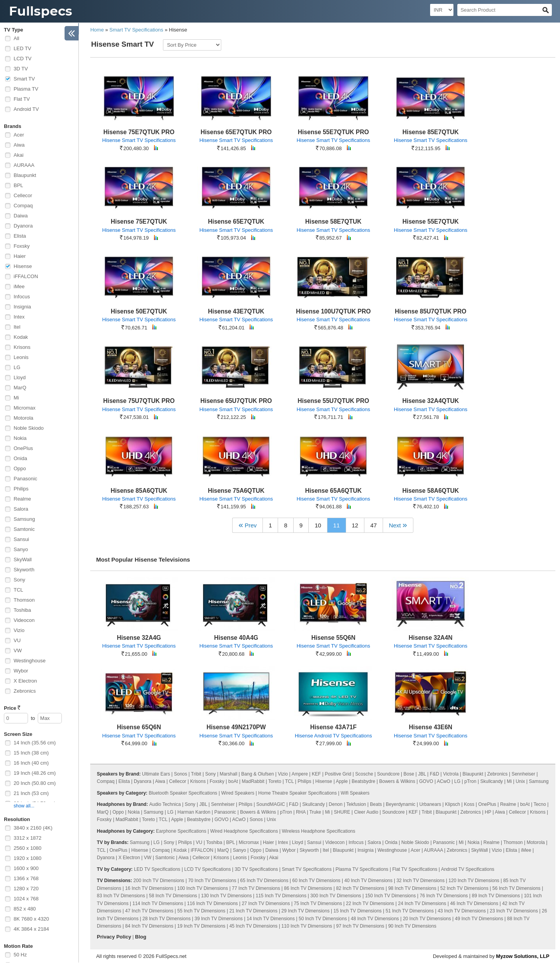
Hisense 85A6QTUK (139, 491)
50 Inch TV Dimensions (323, 919)
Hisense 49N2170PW (236, 727)
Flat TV (22, 99)
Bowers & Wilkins (397, 781)
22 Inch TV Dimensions (370, 903)
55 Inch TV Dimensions (201, 911)
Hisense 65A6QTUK (333, 491)
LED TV (22, 48)
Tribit (196, 774)
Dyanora (23, 226)
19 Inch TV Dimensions (201, 926)
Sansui (21, 539)
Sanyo (21, 549)
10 (318, 525)
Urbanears (430, 804)
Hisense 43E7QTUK (236, 311)
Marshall (228, 774)
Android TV (26, 109)
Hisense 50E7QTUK (139, 311)
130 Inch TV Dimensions (227, 896)
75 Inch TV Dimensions (318, 903)
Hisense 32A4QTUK (430, 401)
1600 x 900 (26, 868)
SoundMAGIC (271, 804)
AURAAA (24, 165)
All (16, 38)
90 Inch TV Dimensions (412, 926)
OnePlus (23, 448)
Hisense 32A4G (139, 638)
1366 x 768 (26, 878)
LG (17, 367)
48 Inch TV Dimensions (375, 919)
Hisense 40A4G (236, 638)
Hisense (23, 266)
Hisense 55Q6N (333, 638)
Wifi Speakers (355, 793)
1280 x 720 (26, 889)
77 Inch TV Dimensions (256, 888)
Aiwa (19, 145)
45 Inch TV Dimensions (254, 926)
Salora (21, 509)
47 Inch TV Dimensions (149, 911)
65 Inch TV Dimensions (264, 881)
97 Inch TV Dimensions (360, 926)
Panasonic (25, 479)
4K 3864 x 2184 (31, 929)
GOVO (426, 781)
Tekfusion (356, 804)
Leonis (21, 357)
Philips (21, 489)
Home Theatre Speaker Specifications (297, 793)
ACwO (444, 781)
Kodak (21, 337)
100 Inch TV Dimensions (203, 888)
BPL (18, 185)
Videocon (24, 620)
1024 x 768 (26, 899)
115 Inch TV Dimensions (281, 896)
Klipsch (452, 804)
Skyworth (24, 570)
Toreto (275, 781)
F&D (434, 774)
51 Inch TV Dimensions (409, 911)
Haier (20, 256)
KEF (316, 774)
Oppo (20, 468)
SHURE (342, 812)
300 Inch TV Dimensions (336, 896)
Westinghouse (30, 661)
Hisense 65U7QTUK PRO (236, 401)
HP (488, 812)
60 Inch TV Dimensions (317, 881)
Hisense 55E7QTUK (431, 221)
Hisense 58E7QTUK (333, 221)
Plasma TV (26, 89)
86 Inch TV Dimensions (308, 888)
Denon (335, 804)
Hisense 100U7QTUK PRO (333, 311)
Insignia (22, 307)
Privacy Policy (114, 937)
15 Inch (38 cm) (31, 753)
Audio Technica (165, 804)
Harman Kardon (194, 812)
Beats (376, 804)
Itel (17, 327)
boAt (233, 781)
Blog (141, 937)
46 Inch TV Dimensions (474, 903)
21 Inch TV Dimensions (254, 911)
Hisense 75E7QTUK (139, 221)
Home (97, 30)
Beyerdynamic (401, 804)
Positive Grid (338, 774)
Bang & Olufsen (257, 774)
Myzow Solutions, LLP (523, 956)
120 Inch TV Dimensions (474, 881)
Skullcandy (492, 781)
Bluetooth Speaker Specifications (183, 793)
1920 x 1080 (28, 858)
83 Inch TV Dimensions (121, 896)
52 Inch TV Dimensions (464, 888)
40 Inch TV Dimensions (368, 881)
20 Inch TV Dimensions (427, 919)
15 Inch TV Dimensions (358, 911)
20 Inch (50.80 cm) (35, 783)
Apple (342, 781)
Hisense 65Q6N (139, 727)
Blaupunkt (25, 175)
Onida (20, 458)
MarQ (20, 388)
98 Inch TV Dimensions (412, 888)
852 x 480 (25, 909)
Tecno (540, 804)
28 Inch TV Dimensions (166, 919)
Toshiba (22, 610)
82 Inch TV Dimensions (360, 888)
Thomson (24, 600)
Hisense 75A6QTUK (236, 491)
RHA (301, 812)
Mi (16, 398)
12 (355, 525)
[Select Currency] (442, 10)
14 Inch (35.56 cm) (35, 743)
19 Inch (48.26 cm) (35, 773)
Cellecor (23, 195)
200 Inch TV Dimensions (159, 881)
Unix (520, 781)
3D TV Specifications (256, 869)
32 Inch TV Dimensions (420, 881)
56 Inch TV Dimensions (516, 888)
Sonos (180, 774)
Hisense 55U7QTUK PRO (333, 401)
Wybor (21, 671)
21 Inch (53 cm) (31, 793)
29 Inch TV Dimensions (306, 911)
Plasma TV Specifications (362, 869)
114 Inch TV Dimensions (158, 903)
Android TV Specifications (468, 869)
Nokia (20, 438)
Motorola (24, 418)
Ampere (300, 774)
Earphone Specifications (181, 831)
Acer (19, 135)
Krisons (22, 347)
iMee (19, 286)
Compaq (23, 206)
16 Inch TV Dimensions (149, 888)
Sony (19, 580)
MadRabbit (253, 781)
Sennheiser (523, 774)
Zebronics (25, 691)
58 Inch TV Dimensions (173, 896)
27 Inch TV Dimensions (266, 903)
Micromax (24, 408)
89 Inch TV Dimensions (496, 896)
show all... (24, 806)
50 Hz (20, 955)
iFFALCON (26, 276)
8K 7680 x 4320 (31, 919)
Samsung (24, 519)
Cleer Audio (366, 812)
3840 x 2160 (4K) (33, 828)
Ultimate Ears (156, 774)
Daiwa (21, 216)
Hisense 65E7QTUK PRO (236, 132)
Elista (20, 236)
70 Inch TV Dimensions (212, 881)
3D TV (21, 69)
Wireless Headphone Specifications (319, 831)
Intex (19, 317)
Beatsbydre (363, 781)
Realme (22, 499)
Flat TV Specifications (415, 869)
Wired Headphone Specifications (244, 831)
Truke (315, 812)
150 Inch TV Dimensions (391, 896)
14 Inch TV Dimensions (271, 919)
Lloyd (20, 377)
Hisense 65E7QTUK (236, 221)
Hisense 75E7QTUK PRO (139, 132)
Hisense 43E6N (430, 727)
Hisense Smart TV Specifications (139, 140)
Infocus (22, 297)
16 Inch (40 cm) (31, 763)
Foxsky (22, 246)
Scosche (364, 774)
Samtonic (24, 529)
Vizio (19, 630)
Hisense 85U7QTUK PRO (430, 311)
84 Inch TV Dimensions (149, 926)
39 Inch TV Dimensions (219, 919)
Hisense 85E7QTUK (431, 132)
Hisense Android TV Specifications (333, 736)
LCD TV (23, 59)
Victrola (451, 774)
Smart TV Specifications (136, 30)
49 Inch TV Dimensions (479, 919)
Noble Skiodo (29, 428)
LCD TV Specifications (208, 869)
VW (18, 650)
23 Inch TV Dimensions (514, 911)
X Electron (25, 681)
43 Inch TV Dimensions (462, 911)
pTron (470, 781)
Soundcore (388, 774)
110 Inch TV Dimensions (307, 926)
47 (374, 525)
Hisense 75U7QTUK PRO (139, 401)
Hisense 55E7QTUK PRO (333, 132)
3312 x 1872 (28, 838)
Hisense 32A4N (431, 638)
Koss (469, 804)
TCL (18, 590)
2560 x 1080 (28, 848)
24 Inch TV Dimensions (422, 903)
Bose (409, 774)
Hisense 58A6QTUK (430, 491)
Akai (18, 155)
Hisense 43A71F (333, 727)
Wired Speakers (238, 793)
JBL (422, 774)
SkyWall (23, 559)
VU (17, 640)
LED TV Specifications (157, 869)
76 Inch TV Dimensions (444, 896)
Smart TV (24, 79)
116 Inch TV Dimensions (213, 903)
